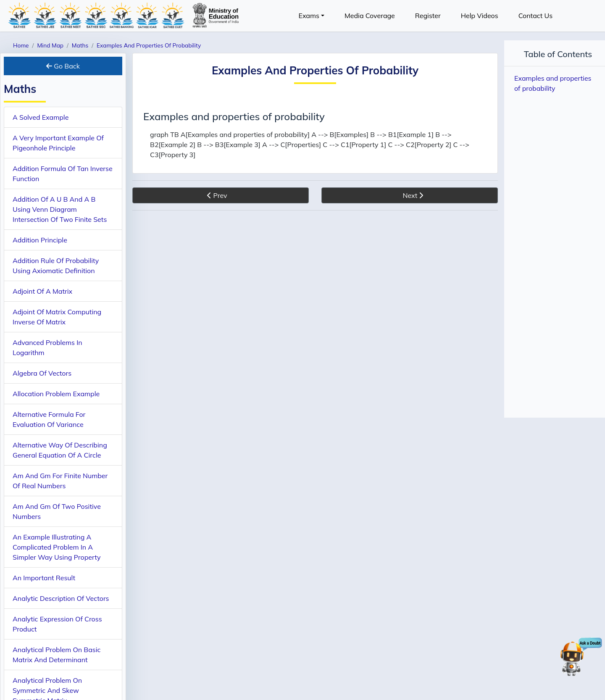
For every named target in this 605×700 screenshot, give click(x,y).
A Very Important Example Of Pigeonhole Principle (58, 143)
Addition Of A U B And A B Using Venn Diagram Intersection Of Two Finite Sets (60, 209)
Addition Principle (40, 240)
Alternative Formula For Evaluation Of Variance (49, 419)
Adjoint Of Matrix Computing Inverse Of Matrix (57, 317)
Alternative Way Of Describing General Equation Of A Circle (60, 450)
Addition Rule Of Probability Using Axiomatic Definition (56, 266)
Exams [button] (309, 16)
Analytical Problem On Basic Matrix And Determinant (57, 655)
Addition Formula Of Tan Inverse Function (63, 174)
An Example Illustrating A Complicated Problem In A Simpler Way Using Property (57, 547)
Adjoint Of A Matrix (42, 291)
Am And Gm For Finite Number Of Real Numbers (60, 481)
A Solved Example (41, 117)
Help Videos (480, 16)
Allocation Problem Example (56, 394)
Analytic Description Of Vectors (61, 598)
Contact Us (535, 16)
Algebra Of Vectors (42, 373)
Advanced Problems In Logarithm (47, 347)
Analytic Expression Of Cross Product (57, 624)
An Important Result (44, 578)
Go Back (63, 66)
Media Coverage (370, 16)
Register (428, 16)
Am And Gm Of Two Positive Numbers (57, 511)
